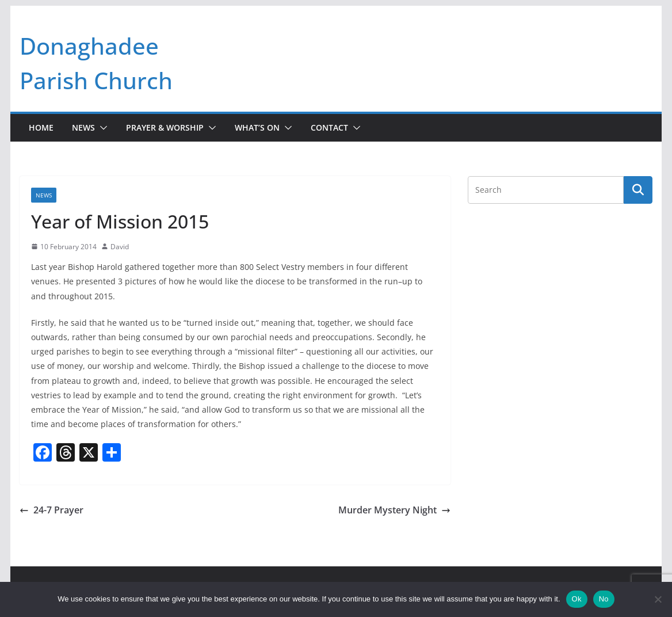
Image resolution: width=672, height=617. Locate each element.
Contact (329, 127)
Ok (577, 599)
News (83, 127)
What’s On (257, 127)
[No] (658, 599)
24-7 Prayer (51, 510)
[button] (101, 128)
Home (41, 127)
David (120, 247)
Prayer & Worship (165, 127)
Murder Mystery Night (394, 510)
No (604, 599)
